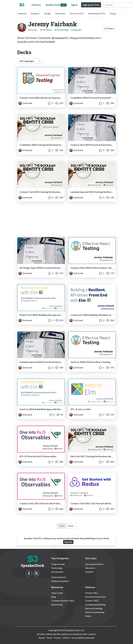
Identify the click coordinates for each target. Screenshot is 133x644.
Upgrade (68, 542)
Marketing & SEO (97, 13)
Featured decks (59, 577)
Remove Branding (94, 608)
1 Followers (76, 30)
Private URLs (92, 593)
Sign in (74, 5)
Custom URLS (92, 601)
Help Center (57, 593)
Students (89, 572)
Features (36, 5)
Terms (49, 638)
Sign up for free (91, 5)
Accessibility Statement (83, 638)
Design (47, 13)
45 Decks (48, 30)
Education (60, 13)
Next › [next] (71, 526)
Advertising (57, 604)
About (42, 638)
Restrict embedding (95, 612)
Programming (117, 13)
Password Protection (95, 597)
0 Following (63, 30)
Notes (88, 616)
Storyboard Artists (94, 564)
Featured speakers (60, 581)
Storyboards (57, 572)
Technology (57, 568)
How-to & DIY (77, 13)
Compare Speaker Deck (63, 601)
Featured (22, 13)
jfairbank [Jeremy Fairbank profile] (25, 103)
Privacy (58, 638)
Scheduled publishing (95, 604)
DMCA (66, 638)
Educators (90, 568)
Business (35, 13)
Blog (54, 597)
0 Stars (109, 28)
